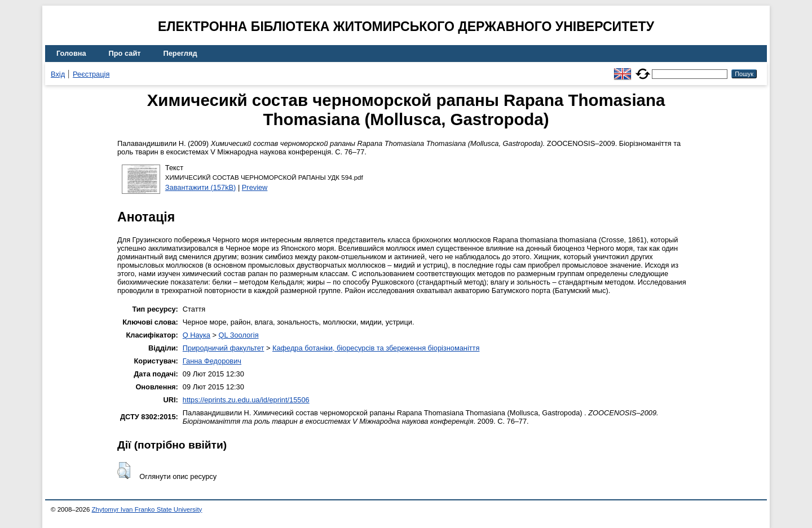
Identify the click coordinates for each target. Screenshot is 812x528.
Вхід (58, 74)
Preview (255, 187)
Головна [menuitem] (71, 53)
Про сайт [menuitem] (125, 53)
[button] (124, 471)
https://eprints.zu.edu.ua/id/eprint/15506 (246, 400)
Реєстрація (91, 74)
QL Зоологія (239, 335)
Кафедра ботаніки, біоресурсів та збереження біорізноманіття (376, 348)
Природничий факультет (224, 348)
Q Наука (197, 335)
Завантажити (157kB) (201, 187)
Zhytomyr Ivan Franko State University (147, 509)
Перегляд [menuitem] (180, 53)
